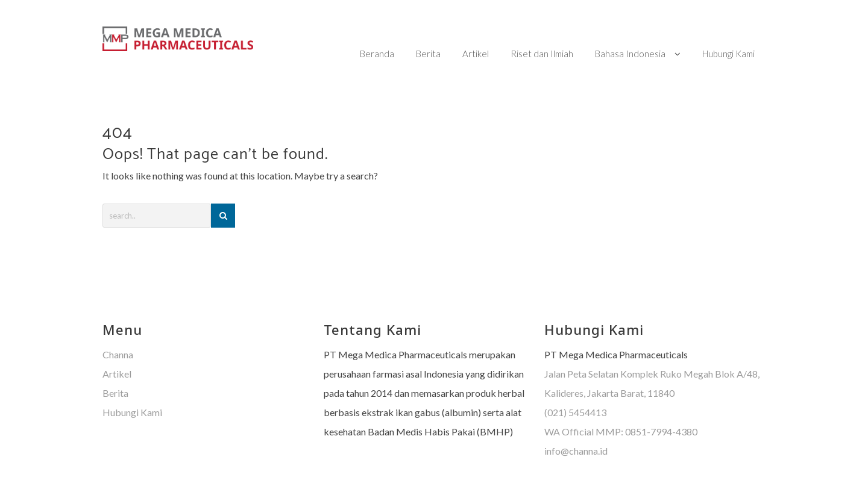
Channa (118, 330)
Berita (115, 369)
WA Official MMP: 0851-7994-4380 (621, 407)
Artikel (117, 350)
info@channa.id (576, 427)
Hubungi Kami (132, 388)
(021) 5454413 (575, 388)
